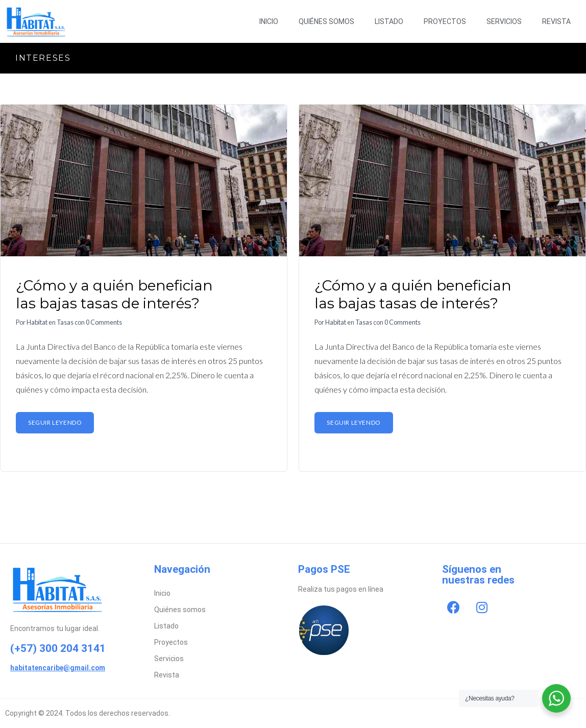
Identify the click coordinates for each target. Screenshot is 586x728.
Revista (556, 21)
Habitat (37, 322)
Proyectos (445, 21)
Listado (389, 21)
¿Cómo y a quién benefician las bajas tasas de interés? (114, 294)
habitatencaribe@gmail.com (58, 668)
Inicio (269, 21)
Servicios (504, 21)
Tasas (65, 322)
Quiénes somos (326, 21)
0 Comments (104, 322)
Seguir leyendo (55, 422)
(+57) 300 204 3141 (58, 648)
